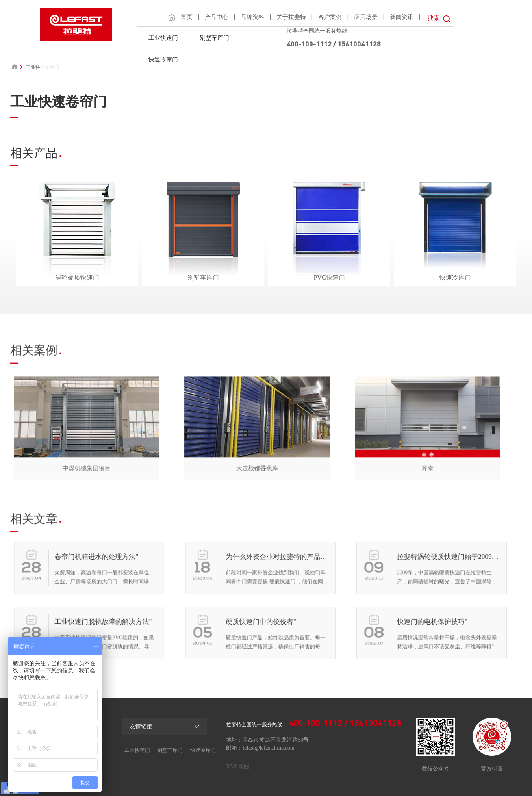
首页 (187, 17)
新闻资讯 (402, 17)
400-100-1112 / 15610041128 (334, 44)
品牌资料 (252, 17)
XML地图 (238, 767)
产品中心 (217, 17)
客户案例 (330, 17)
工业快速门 (163, 38)
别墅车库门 (214, 38)
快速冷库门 (163, 59)
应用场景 (366, 17)
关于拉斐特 (291, 17)
